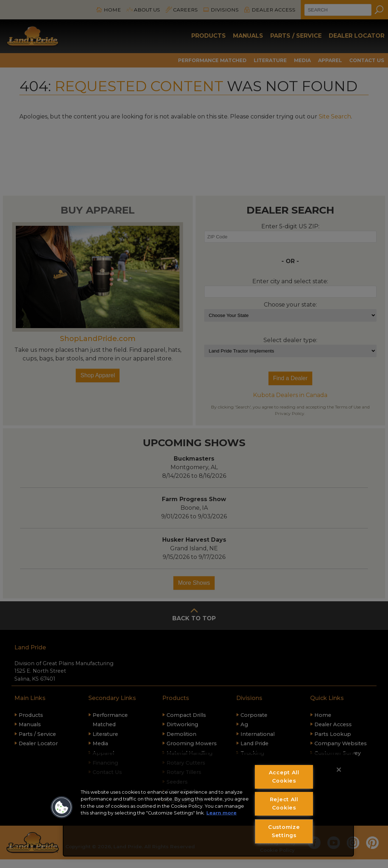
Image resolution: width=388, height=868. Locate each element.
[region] (208, 804)
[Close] (339, 770)
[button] (62, 807)
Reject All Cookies (284, 804)
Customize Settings (284, 831)
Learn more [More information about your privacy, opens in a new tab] (221, 813)
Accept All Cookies (284, 777)
